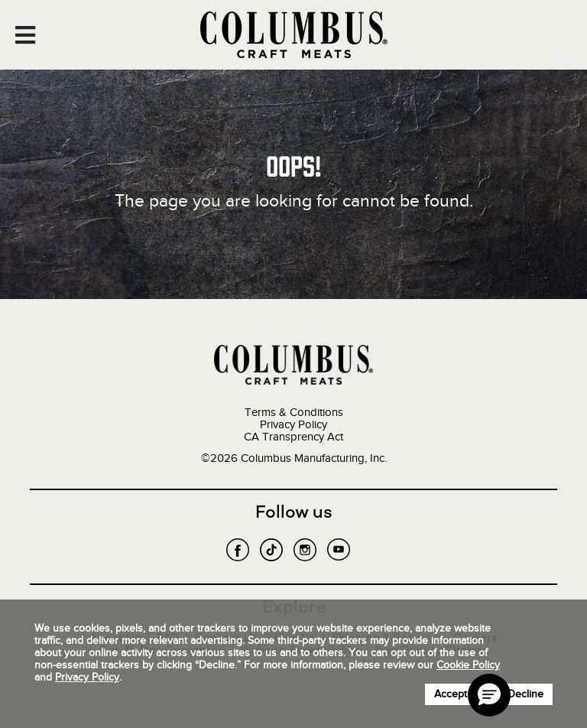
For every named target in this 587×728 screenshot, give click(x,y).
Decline (525, 694)
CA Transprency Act (293, 437)
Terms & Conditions (294, 412)
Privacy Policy (293, 424)
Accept (451, 694)
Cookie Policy (468, 665)
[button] (489, 695)
